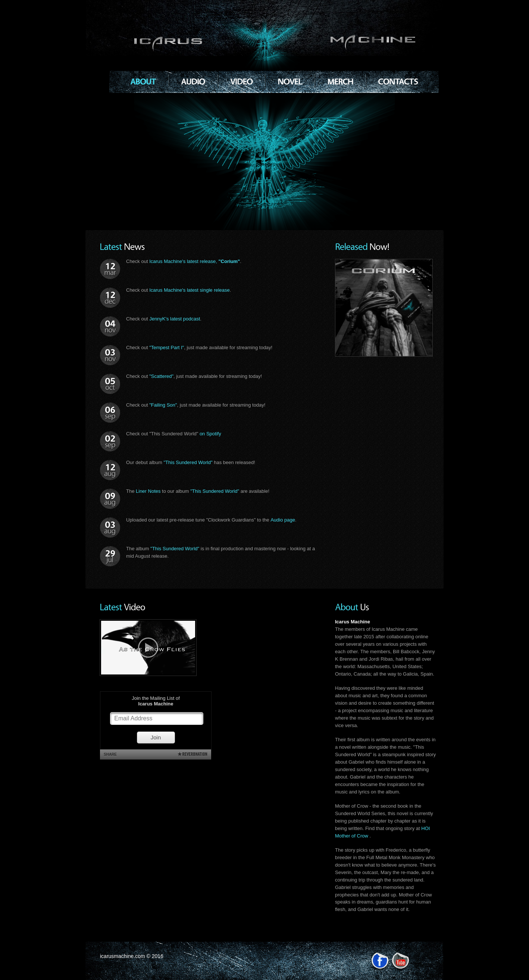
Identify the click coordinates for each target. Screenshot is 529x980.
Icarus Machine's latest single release (190, 290)
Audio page (283, 520)
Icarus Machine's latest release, (195, 261)
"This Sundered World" (188, 462)
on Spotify (210, 434)
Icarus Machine (276, 43)
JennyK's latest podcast (175, 319)
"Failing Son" (163, 405)
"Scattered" (161, 376)
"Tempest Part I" (167, 347)
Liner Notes (148, 491)
